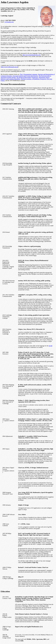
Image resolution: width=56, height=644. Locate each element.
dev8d (50, 346)
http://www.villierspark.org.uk (10, 67)
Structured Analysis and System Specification (25, 76)
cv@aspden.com (9, 22)
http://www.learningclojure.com (32, 55)
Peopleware (35, 77)
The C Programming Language (29, 74)
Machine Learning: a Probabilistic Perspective (34, 79)
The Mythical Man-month (24, 77)
